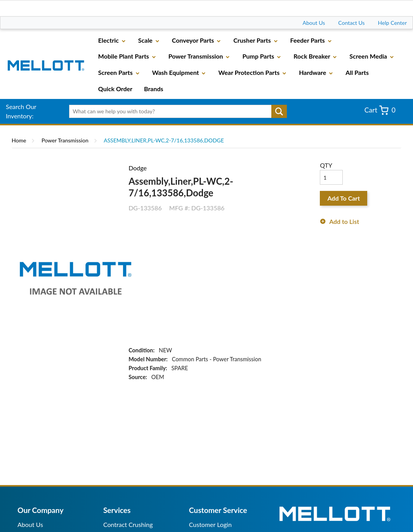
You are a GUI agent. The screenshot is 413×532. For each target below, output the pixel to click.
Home (19, 140)
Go (279, 111)
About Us (314, 23)
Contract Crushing (128, 524)
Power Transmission (65, 140)
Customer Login (210, 524)
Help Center (392, 23)
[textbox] (176, 111)
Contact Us (351, 23)
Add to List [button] (344, 221)
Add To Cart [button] (344, 198)
